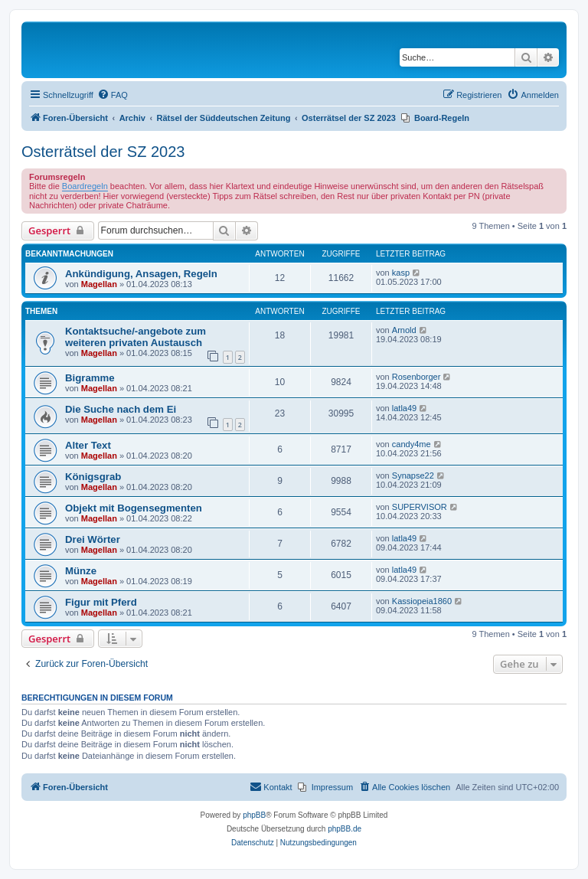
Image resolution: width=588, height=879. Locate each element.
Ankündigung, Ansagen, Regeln (141, 274)
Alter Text (88, 445)
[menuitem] (113, 95)
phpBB (254, 815)
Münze (81, 571)
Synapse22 (413, 475)
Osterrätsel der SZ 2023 (103, 152)
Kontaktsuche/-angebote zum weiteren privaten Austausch (136, 337)
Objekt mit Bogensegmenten (134, 508)
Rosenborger (416, 377)
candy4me (412, 444)
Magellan (99, 284)
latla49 (404, 408)
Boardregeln (85, 186)
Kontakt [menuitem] (271, 786)
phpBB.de (345, 829)
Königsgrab (93, 477)
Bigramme (90, 378)
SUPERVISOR (420, 507)
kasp (401, 273)
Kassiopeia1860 (422, 601)
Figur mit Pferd (101, 602)
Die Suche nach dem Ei (121, 409)
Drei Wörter (93, 539)
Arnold (404, 330)
